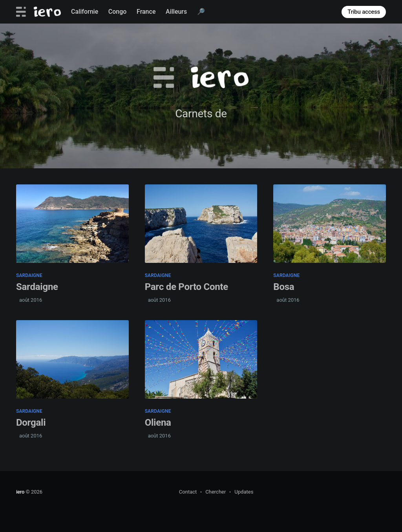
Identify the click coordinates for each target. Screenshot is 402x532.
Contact (188, 492)
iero (20, 492)
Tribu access (364, 12)
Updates (244, 492)
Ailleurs (176, 12)
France (146, 12)
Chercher (216, 492)
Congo (118, 12)
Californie (85, 12)
